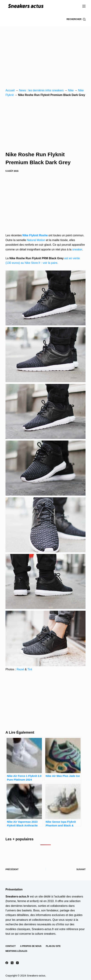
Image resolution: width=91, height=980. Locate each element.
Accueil (10, 90)
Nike (71, 90)
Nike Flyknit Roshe (35, 235)
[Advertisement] (45, 53)
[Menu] (84, 6)
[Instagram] (17, 963)
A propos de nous (31, 946)
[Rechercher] (76, 19)
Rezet (20, 669)
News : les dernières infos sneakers (41, 90)
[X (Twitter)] (12, 963)
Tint (30, 669)
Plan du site (53, 946)
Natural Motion (36, 240)
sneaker (77, 249)
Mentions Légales (16, 951)
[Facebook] (7, 963)
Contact (11, 946)
